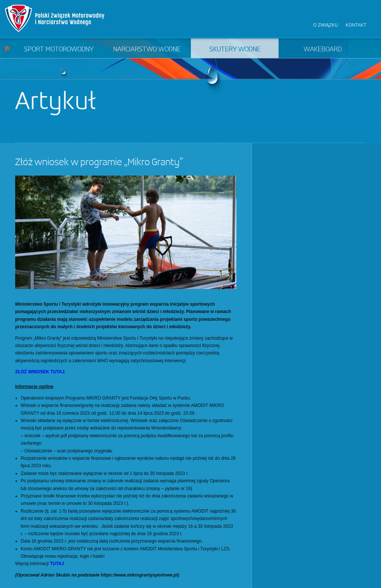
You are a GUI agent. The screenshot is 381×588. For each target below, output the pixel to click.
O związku (326, 25)
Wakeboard (323, 50)
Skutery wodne (235, 50)
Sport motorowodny (59, 50)
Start (7, 48)
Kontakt (356, 25)
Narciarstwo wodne (147, 50)
